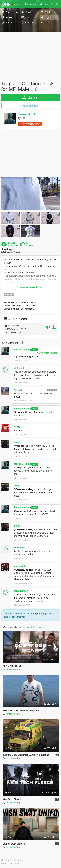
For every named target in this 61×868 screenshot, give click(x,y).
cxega (17, 442)
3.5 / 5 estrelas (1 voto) (11, 252)
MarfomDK (19, 566)
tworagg (18, 390)
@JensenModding (23, 489)
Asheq (17, 427)
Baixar (31, 97)
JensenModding (28, 115)
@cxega (18, 468)
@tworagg (19, 412)
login (36, 614)
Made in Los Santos (11, 863)
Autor (35, 350)
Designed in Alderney (12, 860)
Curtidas (30, 246)
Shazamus (19, 548)
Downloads (13, 246)
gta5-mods (19, 368)
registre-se (48, 614)
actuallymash (21, 591)
